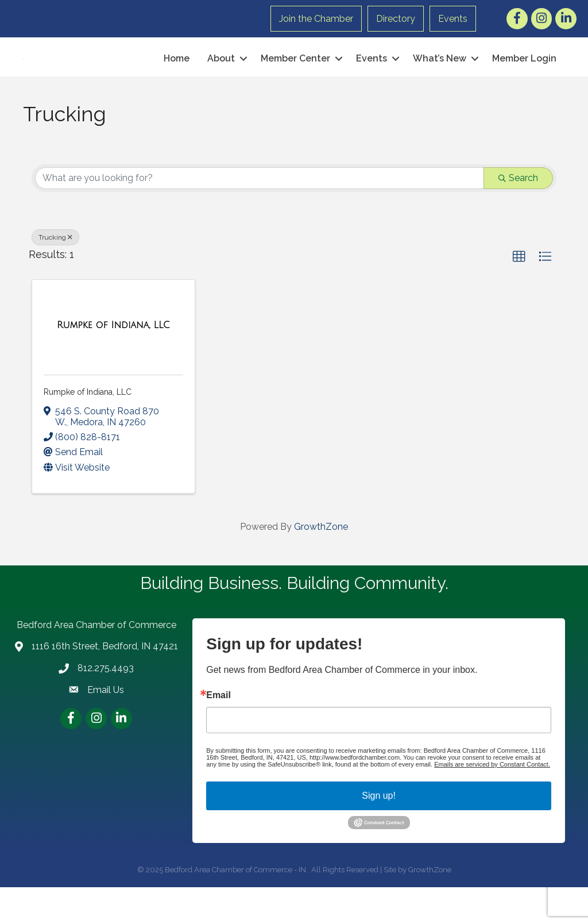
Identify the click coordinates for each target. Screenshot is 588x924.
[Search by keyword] (260, 215)
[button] (519, 294)
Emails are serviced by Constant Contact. (492, 801)
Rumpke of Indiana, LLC (88, 429)
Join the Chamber (316, 19)
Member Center (295, 77)
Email (218, 732)
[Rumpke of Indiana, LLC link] (113, 362)
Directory (396, 19)
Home (177, 77)
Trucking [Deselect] (55, 274)
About (221, 77)
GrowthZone (321, 563)
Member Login (524, 77)
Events (453, 19)
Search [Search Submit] (518, 215)
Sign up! (379, 832)
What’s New (440, 77)
